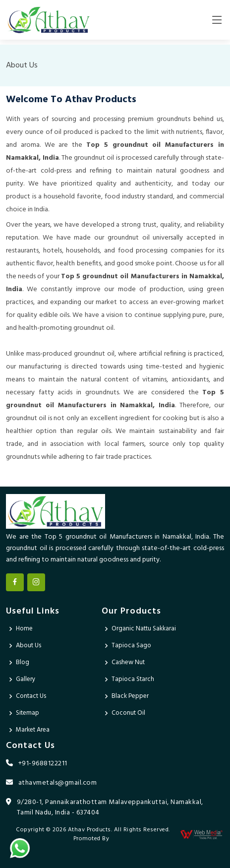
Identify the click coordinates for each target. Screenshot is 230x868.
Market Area (33, 730)
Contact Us (31, 696)
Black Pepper (130, 696)
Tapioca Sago (131, 646)
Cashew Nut (128, 662)
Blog (23, 662)
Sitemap (28, 713)
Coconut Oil (128, 713)
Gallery (26, 679)
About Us (29, 646)
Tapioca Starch (133, 679)
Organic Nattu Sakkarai (144, 629)
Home (24, 629)
